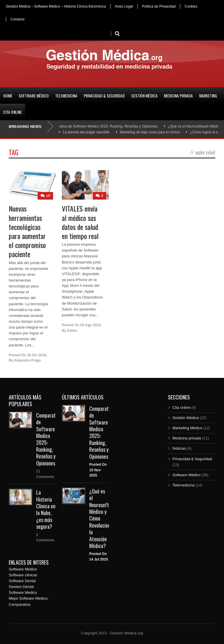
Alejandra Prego (27, 360)
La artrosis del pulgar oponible (86, 132)
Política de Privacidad (159, 6)
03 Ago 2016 (90, 325)
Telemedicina (66, 96)
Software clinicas (23, 575)
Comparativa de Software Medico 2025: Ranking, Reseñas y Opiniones (105, 126)
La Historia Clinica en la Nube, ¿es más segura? (46, 509)
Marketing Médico (187, 428)
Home (8, 96)
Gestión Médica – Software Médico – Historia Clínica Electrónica (56, 6)
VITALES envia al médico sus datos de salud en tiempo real (80, 222)
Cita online (13, 112)
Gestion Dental (21, 587)
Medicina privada (178, 96)
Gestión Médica (144, 96)
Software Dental (22, 581)
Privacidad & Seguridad (104, 96)
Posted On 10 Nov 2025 (98, 470)
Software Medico (23, 569)
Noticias (179, 448)
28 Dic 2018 (37, 355)
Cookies (191, 6)
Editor (72, 331)
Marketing (208, 96)
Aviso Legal (124, 6)
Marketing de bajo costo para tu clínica (150, 132)
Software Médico (34, 96)
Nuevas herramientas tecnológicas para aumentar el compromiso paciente (27, 231)
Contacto (17, 19)
